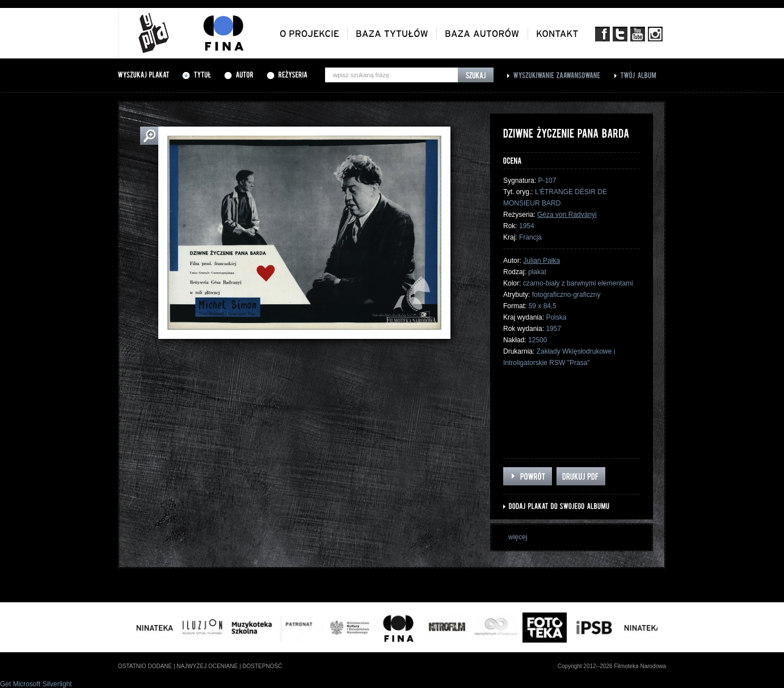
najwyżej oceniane (207, 666)
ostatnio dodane (145, 666)
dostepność (262, 666)
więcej (518, 537)
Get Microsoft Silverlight (36, 684)
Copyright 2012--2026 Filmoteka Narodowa (612, 666)
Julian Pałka (541, 261)
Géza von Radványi (567, 215)
